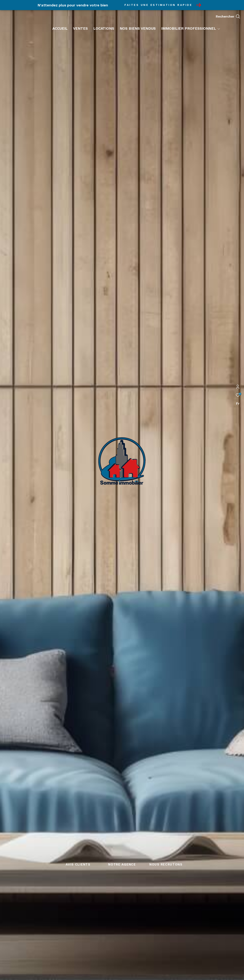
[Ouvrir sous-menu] (219, 29)
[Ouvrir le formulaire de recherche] (228, 16)
